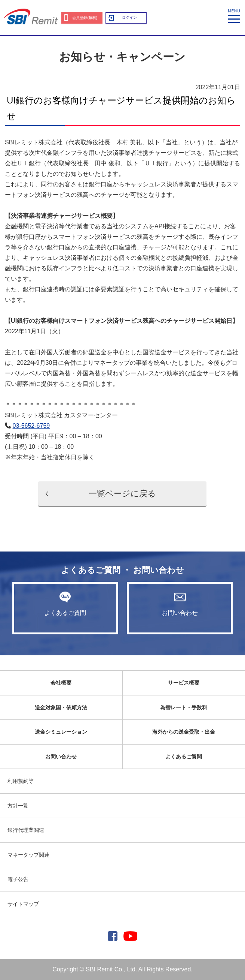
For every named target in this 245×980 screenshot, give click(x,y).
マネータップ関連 (28, 855)
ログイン (129, 17)
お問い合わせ (180, 604)
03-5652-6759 (31, 426)
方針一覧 (18, 806)
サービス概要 (184, 683)
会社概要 (61, 683)
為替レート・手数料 (184, 707)
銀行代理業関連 (26, 830)
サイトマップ (23, 904)
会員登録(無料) (85, 18)
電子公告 (18, 879)
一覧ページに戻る (122, 494)
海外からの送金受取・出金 (184, 732)
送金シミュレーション (61, 732)
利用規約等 (21, 781)
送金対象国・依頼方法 (61, 707)
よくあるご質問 (65, 604)
